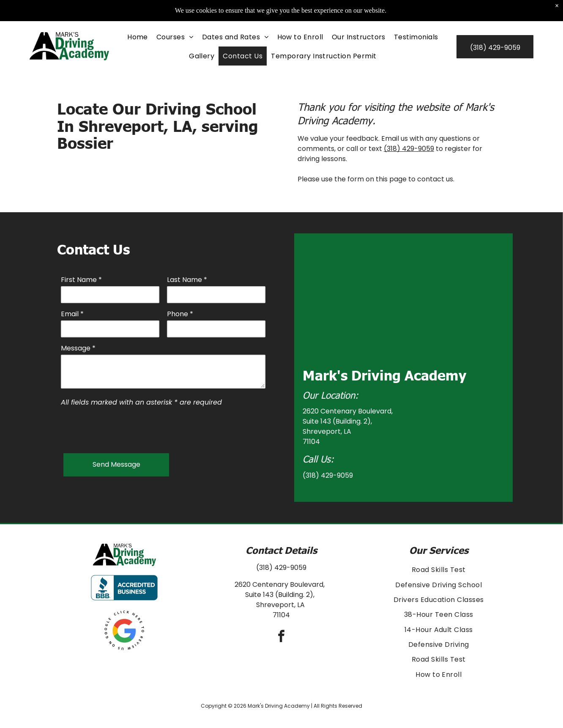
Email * (72, 314)
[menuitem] (138, 37)
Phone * (180, 314)
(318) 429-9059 (409, 149)
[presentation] (125, 428)
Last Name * (187, 280)
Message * (78, 348)
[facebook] (281, 637)
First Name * (81, 280)
